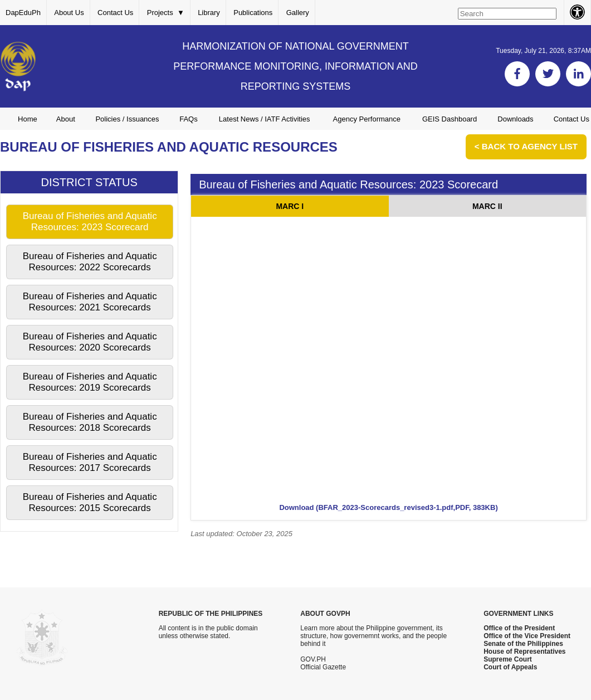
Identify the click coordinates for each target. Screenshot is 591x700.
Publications (253, 13)
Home (28, 119)
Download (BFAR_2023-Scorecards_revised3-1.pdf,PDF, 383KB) (388, 507)
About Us (69, 13)
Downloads (515, 119)
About (66, 119)
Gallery (298, 13)
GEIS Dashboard (450, 119)
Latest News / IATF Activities (265, 119)
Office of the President (519, 628)
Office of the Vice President (527, 636)
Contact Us (115, 13)
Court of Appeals (510, 667)
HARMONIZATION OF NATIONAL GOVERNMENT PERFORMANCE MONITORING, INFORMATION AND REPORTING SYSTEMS (295, 66)
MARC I (290, 206)
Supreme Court (508, 659)
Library (209, 13)
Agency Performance (367, 119)
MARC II (487, 206)
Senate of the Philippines (523, 644)
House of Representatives (524, 652)
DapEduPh (23, 13)
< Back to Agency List (526, 146)
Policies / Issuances (127, 119)
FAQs (189, 119)
